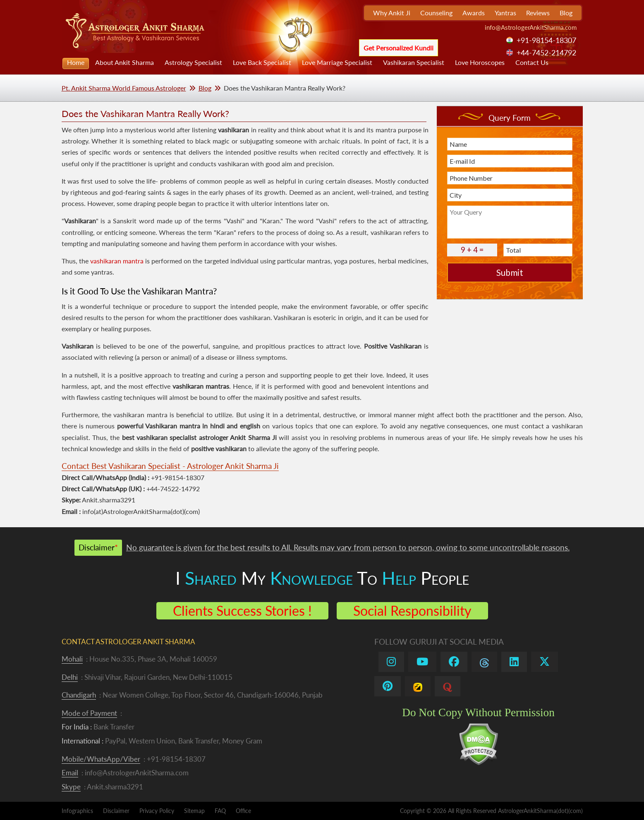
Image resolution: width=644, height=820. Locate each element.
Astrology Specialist (193, 62)
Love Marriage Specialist (337, 62)
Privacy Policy (157, 811)
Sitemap (194, 811)
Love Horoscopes (480, 62)
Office (243, 811)
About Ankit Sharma (124, 62)
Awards (474, 13)
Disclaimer (116, 811)
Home (76, 62)
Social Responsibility (412, 611)
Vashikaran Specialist (414, 62)
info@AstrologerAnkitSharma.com (531, 27)
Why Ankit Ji (392, 13)
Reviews (538, 13)
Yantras (505, 13)
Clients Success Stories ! (242, 611)
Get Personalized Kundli (399, 48)
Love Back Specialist (262, 62)
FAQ (220, 811)
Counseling (436, 13)
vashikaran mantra (117, 261)
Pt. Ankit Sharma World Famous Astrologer (124, 88)
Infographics (77, 811)
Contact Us (532, 62)
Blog (566, 13)
